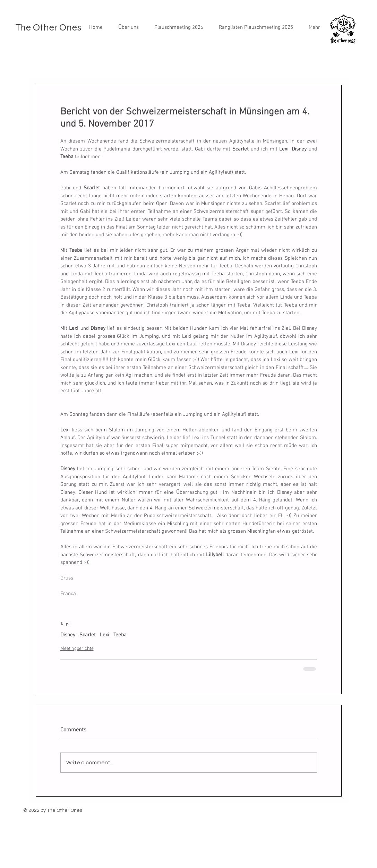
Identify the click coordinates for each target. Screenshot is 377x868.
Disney (68, 635)
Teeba (120, 635)
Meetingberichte (77, 649)
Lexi (105, 635)
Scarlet (88, 635)
